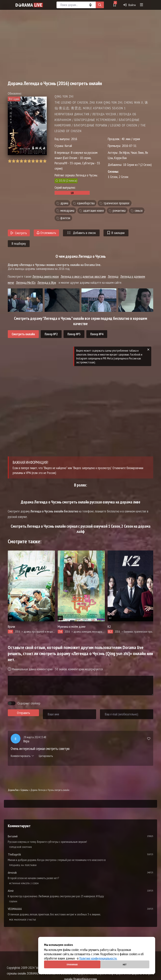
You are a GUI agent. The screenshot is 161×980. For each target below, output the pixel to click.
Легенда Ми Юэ (26, 282)
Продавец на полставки (23, 865)
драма (64, 203)
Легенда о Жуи (47, 282)
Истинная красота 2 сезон (24, 883)
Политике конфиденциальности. (98, 958)
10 (45, 161)
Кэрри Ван (120, 158)
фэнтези (65, 218)
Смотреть (19, 233)
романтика (119, 211)
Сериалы (24, 790)
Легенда (113, 276)
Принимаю (72, 964)
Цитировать (46, 756)
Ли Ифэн (124, 153)
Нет (125, 964)
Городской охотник (21, 847)
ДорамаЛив (13, 790)
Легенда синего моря (46, 276)
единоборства (86, 203)
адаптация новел (93, 211)
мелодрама (67, 211)
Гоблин (13, 901)
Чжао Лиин (137, 153)
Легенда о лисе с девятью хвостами (83, 276)
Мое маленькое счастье (23, 920)
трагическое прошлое (116, 203)
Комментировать (22, 756)
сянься (139, 211)
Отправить (23, 713)
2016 (74, 139)
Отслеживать (46, 233)
